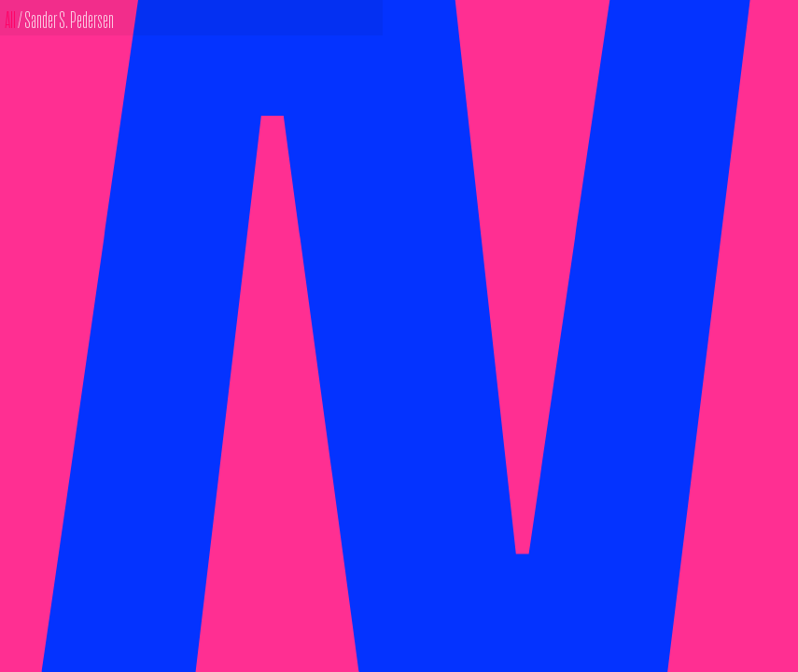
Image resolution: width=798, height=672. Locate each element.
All (11, 18)
